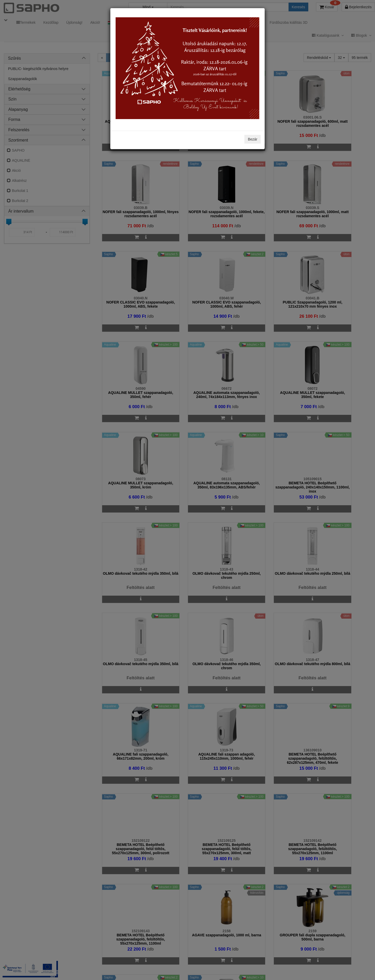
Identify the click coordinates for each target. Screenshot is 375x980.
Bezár (253, 139)
